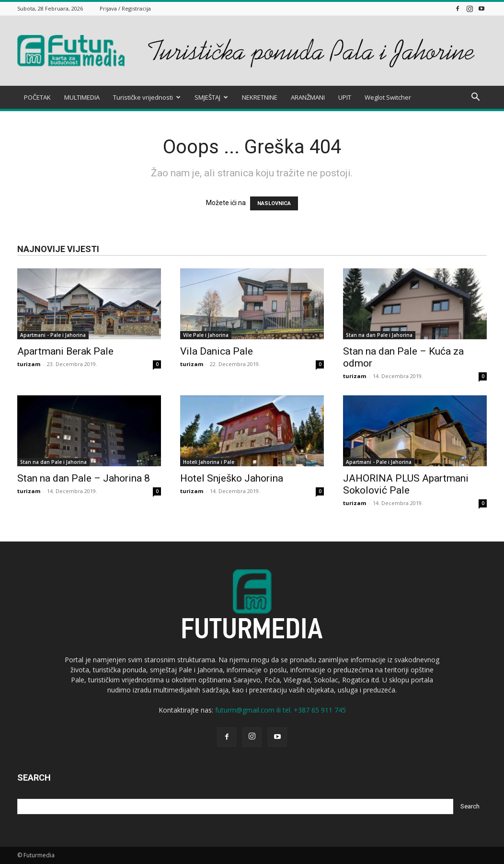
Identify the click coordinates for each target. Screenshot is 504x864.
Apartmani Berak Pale (65, 351)
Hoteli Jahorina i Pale (209, 462)
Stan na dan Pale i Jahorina (379, 335)
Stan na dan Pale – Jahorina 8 (84, 478)
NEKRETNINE (260, 97)
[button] (475, 98)
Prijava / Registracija (125, 8)
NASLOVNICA (274, 203)
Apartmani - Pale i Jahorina (53, 335)
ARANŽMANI (308, 97)
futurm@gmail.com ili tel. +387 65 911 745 (281, 710)
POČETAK (37, 97)
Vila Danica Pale (217, 351)
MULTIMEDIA (82, 97)
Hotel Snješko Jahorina (232, 478)
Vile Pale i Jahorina (206, 335)
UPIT (345, 97)
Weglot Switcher (388, 97)
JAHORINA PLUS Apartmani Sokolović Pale (406, 484)
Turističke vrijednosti (147, 97)
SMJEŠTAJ (211, 97)
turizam (29, 364)
